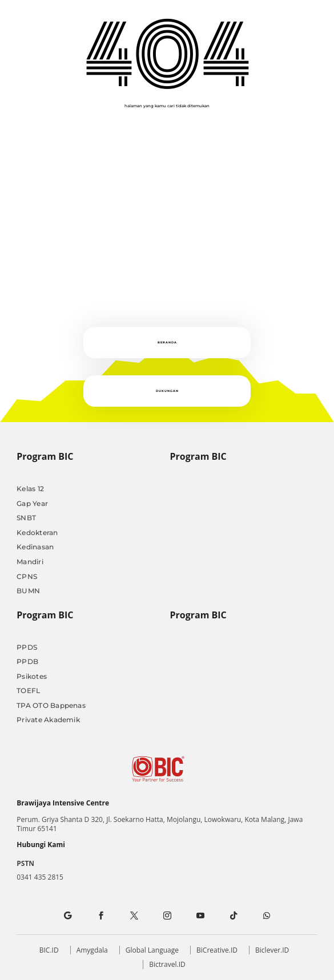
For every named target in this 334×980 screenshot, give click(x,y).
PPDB (27, 661)
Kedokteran (37, 532)
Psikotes (32, 676)
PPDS (27, 647)
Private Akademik (48, 720)
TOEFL (28, 691)
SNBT (26, 518)
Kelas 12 (30, 489)
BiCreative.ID (217, 950)
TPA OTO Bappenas (51, 705)
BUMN (28, 591)
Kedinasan (35, 547)
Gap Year (32, 503)
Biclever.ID (272, 950)
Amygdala (92, 950)
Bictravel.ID (167, 964)
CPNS (27, 576)
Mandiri (30, 562)
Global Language (152, 950)
